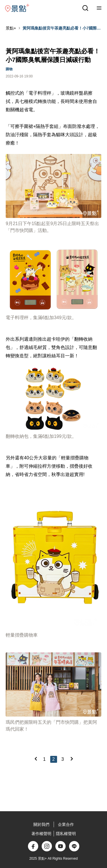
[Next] (72, 759)
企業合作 (66, 824)
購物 (9, 69)
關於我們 (41, 824)
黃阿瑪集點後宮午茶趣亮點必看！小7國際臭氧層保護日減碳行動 (62, 28)
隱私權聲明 (66, 834)
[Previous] (36, 759)
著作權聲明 (41, 834)
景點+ (11, 28)
